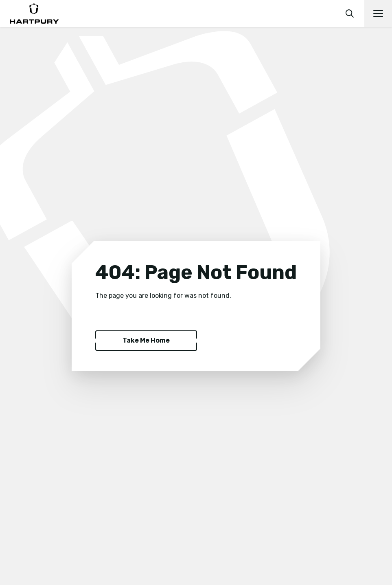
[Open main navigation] (378, 13)
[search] (350, 13)
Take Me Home (146, 340)
